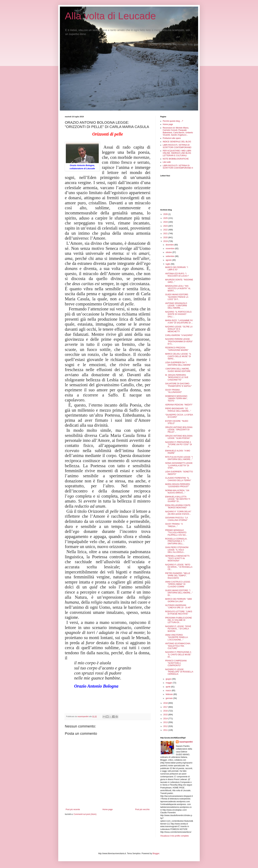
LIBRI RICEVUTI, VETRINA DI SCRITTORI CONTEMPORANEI (177, 146)
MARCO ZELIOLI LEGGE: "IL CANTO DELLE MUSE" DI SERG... (178, 356)
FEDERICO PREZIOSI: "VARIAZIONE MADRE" (177, 349)
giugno (169, 679)
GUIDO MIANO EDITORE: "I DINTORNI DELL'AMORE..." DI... (179, 593)
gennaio (169, 698)
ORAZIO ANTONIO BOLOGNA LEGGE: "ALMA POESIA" (179, 437)
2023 (166, 226)
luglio (168, 264)
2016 (166, 711)
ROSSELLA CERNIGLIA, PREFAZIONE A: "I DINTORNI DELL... (176, 541)
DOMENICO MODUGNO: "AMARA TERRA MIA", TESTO (176, 399)
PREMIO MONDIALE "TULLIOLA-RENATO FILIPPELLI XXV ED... (176, 533)
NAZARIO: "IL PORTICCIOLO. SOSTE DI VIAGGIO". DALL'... (179, 314)
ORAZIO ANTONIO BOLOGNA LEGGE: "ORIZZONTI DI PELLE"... (179, 430)
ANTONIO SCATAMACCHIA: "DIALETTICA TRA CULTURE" (178, 646)
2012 (166, 726)
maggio (169, 683)
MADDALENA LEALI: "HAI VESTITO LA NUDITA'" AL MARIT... (178, 288)
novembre (170, 249)
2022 (166, 230)
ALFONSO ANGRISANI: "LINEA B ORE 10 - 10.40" (178, 606)
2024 (166, 222)
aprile (168, 687)
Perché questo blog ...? (173, 121)
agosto (169, 260)
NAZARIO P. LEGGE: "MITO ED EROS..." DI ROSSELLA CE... (179, 567)
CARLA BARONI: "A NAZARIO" (179, 335)
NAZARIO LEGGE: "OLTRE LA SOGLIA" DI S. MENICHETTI (179, 329)
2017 (166, 707)
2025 (166, 218)
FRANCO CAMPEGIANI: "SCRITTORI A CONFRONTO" (176, 663)
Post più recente (73, 809)
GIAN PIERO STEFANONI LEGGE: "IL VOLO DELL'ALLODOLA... (177, 550)
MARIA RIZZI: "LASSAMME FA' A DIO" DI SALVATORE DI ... (179, 322)
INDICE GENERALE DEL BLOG (177, 142)
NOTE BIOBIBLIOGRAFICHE (176, 159)
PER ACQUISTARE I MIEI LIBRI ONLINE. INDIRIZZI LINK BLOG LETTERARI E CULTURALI (177, 153)
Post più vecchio (142, 809)
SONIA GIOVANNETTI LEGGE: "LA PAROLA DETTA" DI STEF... (179, 466)
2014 (166, 719)
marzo (169, 691)
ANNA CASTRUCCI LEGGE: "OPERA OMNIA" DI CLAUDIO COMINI (178, 584)
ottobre (169, 252)
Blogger (156, 853)
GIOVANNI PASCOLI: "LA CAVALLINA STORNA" (176, 519)
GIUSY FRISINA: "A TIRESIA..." (174, 525)
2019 (166, 241)
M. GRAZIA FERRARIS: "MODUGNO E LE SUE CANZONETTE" (177, 377)
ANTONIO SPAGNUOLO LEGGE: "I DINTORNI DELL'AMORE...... (176, 306)
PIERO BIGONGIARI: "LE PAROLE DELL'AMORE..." (178, 410)
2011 (166, 730)
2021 (166, 234)
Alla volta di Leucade (110, 16)
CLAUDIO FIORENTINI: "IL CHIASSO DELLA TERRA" (178, 479)
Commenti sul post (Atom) (85, 814)
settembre (170, 256)
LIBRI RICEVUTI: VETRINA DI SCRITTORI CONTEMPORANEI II (178, 167)
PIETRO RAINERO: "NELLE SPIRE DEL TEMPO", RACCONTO (178, 576)
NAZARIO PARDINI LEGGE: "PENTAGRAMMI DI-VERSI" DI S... (179, 341)
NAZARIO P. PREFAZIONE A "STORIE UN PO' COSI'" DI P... (179, 445)
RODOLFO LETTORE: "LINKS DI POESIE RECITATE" (179, 613)
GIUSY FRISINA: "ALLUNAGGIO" (174, 391)
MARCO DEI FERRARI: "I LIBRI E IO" (177, 268)
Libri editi (167, 162)
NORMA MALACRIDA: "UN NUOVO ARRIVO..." (177, 492)
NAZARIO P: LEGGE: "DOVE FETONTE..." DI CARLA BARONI (178, 629)
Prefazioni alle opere (172, 138)
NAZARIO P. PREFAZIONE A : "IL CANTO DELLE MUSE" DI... (179, 655)
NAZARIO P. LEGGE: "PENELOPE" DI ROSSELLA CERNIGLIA (179, 672)
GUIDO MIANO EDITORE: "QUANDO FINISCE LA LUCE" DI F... (177, 297)
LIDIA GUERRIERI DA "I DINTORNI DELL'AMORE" (178, 364)
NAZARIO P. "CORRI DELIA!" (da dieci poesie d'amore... (178, 513)
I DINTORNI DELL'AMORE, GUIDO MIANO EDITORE (178, 370)
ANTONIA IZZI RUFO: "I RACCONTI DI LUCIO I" (177, 275)
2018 (166, 703)
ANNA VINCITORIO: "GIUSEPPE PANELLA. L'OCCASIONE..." (177, 637)
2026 (166, 214)
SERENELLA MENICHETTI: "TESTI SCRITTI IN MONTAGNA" (178, 558)
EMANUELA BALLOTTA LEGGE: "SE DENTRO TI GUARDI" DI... (178, 499)
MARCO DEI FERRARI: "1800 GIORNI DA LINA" (179, 600)
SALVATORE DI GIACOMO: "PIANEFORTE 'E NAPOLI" (178, 385)
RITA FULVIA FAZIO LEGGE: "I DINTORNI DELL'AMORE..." (179, 458)
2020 (166, 237)
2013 (166, 722)
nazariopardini (186, 742)
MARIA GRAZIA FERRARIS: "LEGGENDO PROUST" (178, 485)
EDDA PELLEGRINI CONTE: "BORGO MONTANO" (178, 506)
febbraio (170, 694)
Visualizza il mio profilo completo (174, 836)
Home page (108, 809)
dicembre (170, 245)
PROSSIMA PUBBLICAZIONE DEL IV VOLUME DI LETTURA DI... (179, 620)
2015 (166, 715)
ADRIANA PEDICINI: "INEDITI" (179, 405)
